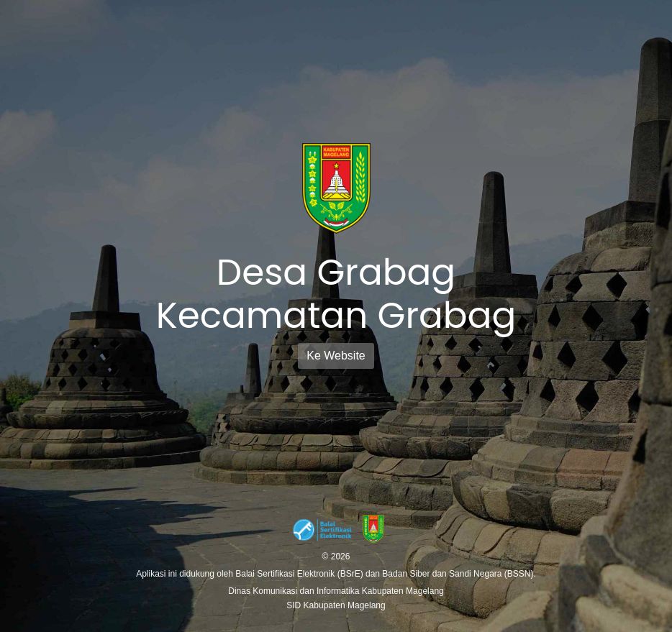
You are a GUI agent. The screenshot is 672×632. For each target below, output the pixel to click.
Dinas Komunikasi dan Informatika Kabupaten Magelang (336, 591)
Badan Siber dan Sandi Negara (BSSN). (459, 574)
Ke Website (336, 356)
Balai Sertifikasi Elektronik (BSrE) (300, 574)
